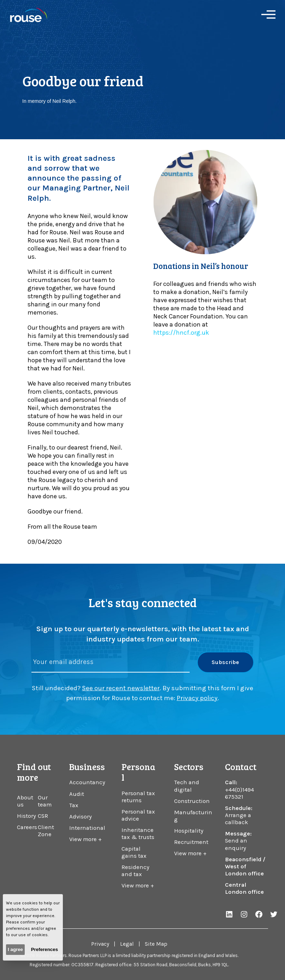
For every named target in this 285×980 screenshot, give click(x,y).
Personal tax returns (138, 797)
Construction (192, 801)
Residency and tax (135, 871)
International (87, 828)
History (26, 816)
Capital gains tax (134, 852)
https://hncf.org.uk (181, 333)
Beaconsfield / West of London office (245, 866)
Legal (127, 944)
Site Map (156, 944)
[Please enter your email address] (111, 662)
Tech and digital (187, 786)
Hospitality (189, 831)
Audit (77, 794)
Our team (45, 801)
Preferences (44, 949)
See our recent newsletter (121, 688)
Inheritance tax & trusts (138, 834)
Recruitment (191, 842)
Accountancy (87, 782)
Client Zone (46, 831)
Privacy (100, 944)
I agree (15, 949)
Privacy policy (197, 698)
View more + (85, 839)
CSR (43, 816)
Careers (27, 827)
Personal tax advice (138, 815)
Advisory (81, 817)
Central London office (244, 888)
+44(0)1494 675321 (239, 793)
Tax (74, 805)
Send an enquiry (236, 844)
